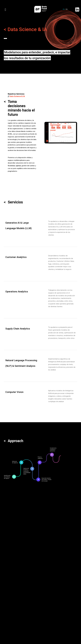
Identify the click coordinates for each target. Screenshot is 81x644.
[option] (61, 133)
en (67, 9)
